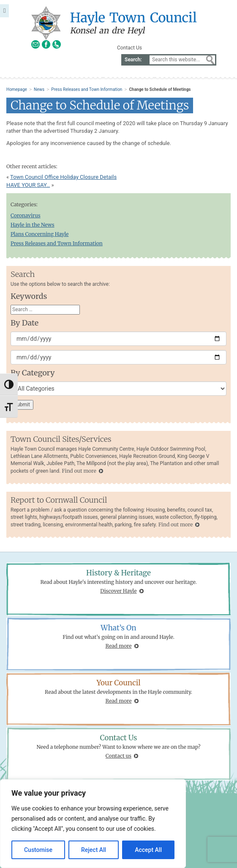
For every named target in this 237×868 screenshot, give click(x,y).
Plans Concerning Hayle (39, 234)
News (39, 89)
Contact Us (129, 48)
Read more (119, 646)
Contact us (118, 756)
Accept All (148, 850)
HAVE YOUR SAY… (28, 185)
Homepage (17, 89)
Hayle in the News (33, 225)
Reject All (94, 850)
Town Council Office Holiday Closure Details (63, 177)
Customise (38, 850)
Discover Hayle (118, 591)
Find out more (79, 471)
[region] (93, 824)
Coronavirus (26, 215)
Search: (133, 60)
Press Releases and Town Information (87, 89)
